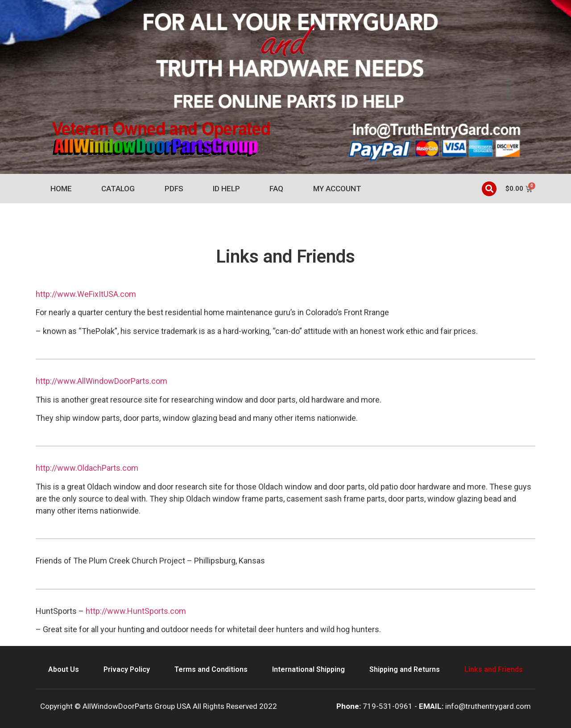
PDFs (174, 189)
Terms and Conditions (211, 669)
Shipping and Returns (405, 669)
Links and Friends (494, 669)
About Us (64, 669)
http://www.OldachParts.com (87, 468)
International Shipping (308, 669)
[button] (489, 189)
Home (61, 189)
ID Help (226, 189)
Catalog (118, 189)
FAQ (276, 189)
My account (337, 189)
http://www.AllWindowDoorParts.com (101, 381)
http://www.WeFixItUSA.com (86, 294)
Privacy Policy (127, 669)
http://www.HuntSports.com (136, 611)
